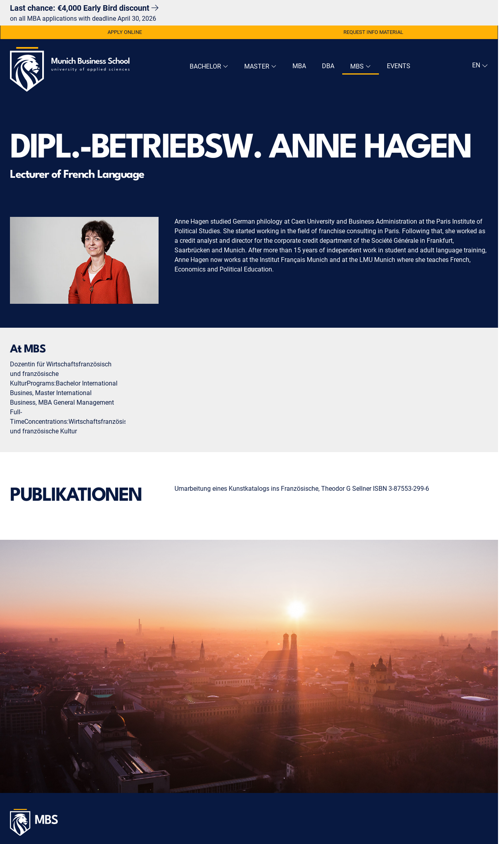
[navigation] (479, 65)
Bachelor (209, 66)
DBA (328, 66)
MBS (361, 66)
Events (399, 66)
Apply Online (125, 32)
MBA (299, 66)
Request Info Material (373, 32)
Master (260, 66)
